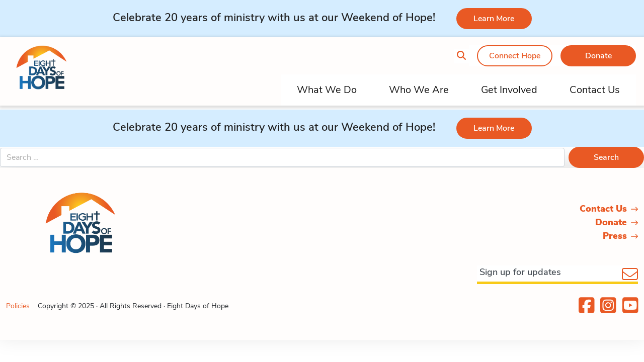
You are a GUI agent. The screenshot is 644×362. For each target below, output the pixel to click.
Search (606, 157)
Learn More (494, 19)
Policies (18, 306)
